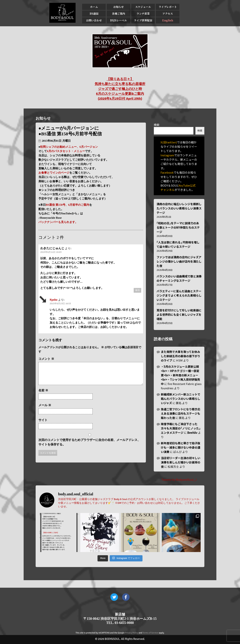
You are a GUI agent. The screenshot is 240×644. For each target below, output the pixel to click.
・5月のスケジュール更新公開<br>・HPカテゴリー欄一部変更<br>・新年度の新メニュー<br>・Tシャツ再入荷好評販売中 (180, 375)
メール (45, 410)
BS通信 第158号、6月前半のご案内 (67, 205)
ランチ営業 (143, 14)
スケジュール (143, 7)
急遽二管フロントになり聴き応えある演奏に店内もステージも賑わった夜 (181, 413)
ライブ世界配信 (143, 20)
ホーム (94, 7)
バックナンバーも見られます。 (58, 222)
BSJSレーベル (118, 20)
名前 (43, 395)
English (168, 20)
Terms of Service (150, 633)
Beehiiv (192, 433)
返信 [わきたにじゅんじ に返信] (137, 290)
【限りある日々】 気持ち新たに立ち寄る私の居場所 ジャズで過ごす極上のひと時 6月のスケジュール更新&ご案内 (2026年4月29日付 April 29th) (120, 89)
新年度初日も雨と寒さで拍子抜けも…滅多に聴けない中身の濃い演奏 (181, 447)
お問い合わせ (94, 20)
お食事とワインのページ (54, 173)
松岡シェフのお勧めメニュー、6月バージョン (69, 147)
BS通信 (94, 14)
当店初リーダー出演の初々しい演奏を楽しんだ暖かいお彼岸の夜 (181, 462)
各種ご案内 (118, 14)
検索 (157, 125)
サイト (43, 424)
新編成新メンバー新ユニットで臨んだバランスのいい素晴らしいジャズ (181, 399)
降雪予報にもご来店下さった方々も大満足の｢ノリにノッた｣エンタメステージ (181, 428)
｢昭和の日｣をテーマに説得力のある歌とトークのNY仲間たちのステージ (178, 227)
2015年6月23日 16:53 (60, 304)
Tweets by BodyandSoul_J (179, 479)
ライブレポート (168, 7)
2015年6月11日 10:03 (51, 252)
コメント (46, 359)
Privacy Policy (132, 633)
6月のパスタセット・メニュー (66, 151)
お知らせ (118, 7)
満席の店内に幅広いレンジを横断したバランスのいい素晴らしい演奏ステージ (179, 208)
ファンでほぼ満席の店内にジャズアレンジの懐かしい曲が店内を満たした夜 (179, 261)
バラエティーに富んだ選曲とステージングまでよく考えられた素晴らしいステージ (179, 295)
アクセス (168, 14)
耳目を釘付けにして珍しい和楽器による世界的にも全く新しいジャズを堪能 (179, 314)
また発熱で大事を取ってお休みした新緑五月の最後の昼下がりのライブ (181, 356)
